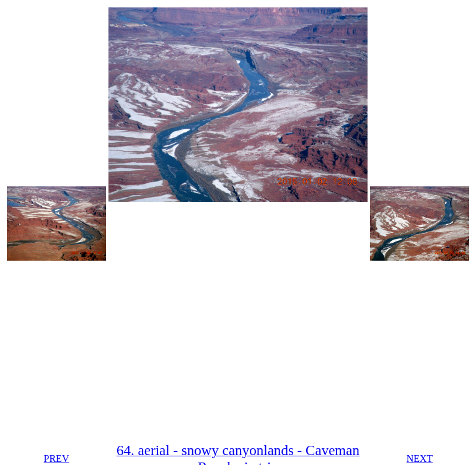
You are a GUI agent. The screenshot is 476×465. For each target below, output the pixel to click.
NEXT (420, 458)
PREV (57, 458)
